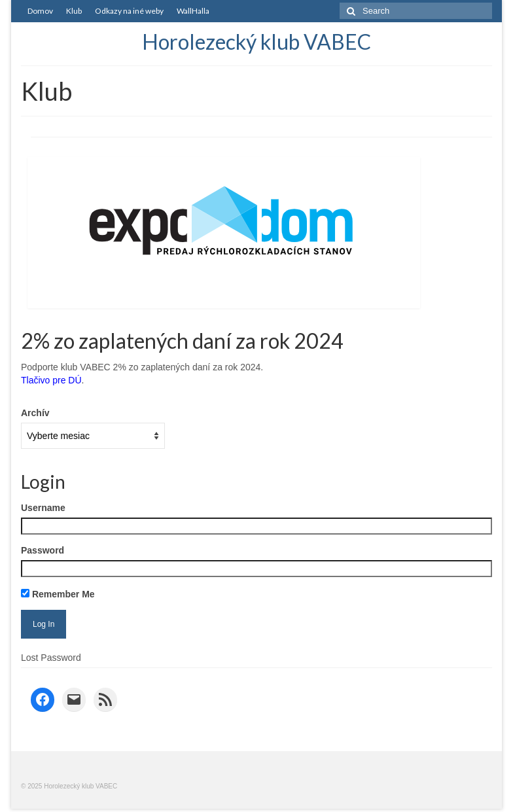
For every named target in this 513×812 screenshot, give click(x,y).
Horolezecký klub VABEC (256, 42)
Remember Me (58, 594)
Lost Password (51, 658)
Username (43, 508)
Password (43, 550)
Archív (35, 413)
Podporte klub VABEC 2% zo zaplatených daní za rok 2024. (142, 367)
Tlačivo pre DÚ (51, 380)
